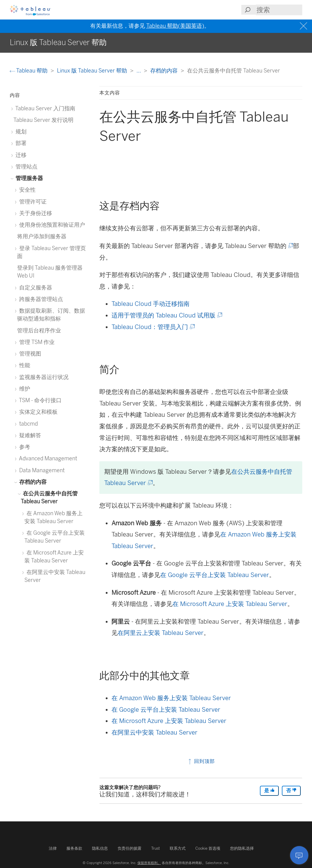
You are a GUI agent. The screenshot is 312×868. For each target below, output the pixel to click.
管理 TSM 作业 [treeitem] (36, 342)
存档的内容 (165, 71)
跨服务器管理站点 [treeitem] (40, 299)
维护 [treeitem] (24, 389)
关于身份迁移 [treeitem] (35, 213)
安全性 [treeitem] (26, 190)
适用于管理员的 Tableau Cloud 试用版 (166, 315)
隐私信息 (100, 848)
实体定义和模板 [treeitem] (37, 412)
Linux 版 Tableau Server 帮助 (93, 71)
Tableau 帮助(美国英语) (175, 26)
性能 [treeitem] (24, 365)
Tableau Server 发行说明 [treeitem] (43, 120)
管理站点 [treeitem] (25, 167)
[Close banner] (304, 26)
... (139, 71)
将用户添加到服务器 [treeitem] (42, 236)
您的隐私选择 (242, 848)
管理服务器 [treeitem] (28, 178)
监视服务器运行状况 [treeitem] (43, 377)
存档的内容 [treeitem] (32, 482)
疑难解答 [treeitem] (29, 435)
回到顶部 (201, 761)
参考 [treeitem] (24, 447)
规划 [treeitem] (20, 131)
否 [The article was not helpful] (291, 790)
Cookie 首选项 (208, 848)
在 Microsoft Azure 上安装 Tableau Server (230, 604)
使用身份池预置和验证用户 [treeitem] (51, 225)
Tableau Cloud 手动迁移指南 (151, 304)
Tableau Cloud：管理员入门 (153, 327)
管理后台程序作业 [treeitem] (39, 330)
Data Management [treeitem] (41, 470)
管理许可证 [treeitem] (32, 202)
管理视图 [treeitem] (29, 354)
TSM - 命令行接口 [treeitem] (39, 400)
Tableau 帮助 (29, 71)
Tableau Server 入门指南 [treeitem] (44, 108)
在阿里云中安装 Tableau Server (154, 732)
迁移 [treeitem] (20, 155)
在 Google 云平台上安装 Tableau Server (215, 575)
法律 (53, 848)
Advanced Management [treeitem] (47, 458)
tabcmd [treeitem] (27, 424)
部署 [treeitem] (20, 143)
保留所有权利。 (149, 863)
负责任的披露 (129, 848)
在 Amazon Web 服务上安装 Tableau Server (171, 698)
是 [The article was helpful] (269, 790)
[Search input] (279, 10)
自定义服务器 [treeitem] (35, 287)
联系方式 (178, 848)
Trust (156, 848)
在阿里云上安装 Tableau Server (161, 633)
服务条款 (74, 848)
